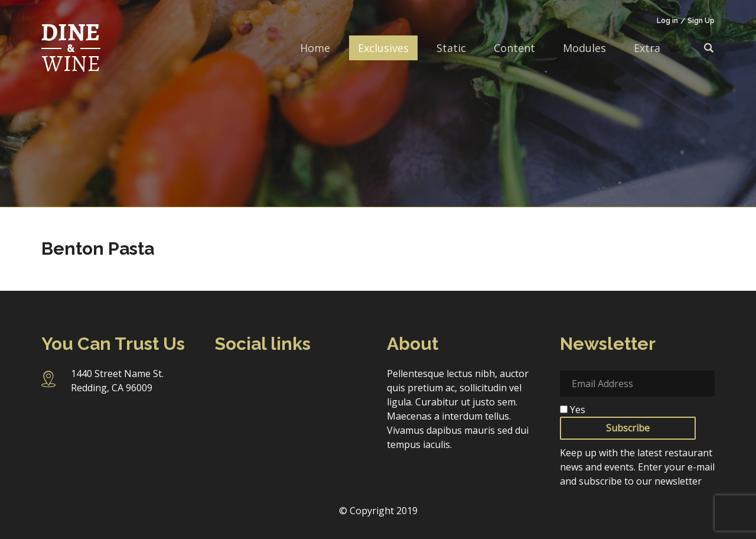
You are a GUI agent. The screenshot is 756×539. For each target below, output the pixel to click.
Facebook (225, 380)
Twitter (289, 380)
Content (514, 48)
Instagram (258, 380)
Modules (584, 48)
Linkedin (320, 380)
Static (451, 48)
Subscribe (628, 428)
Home (315, 48)
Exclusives (383, 48)
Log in (667, 21)
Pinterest (225, 406)
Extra (647, 48)
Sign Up (701, 21)
